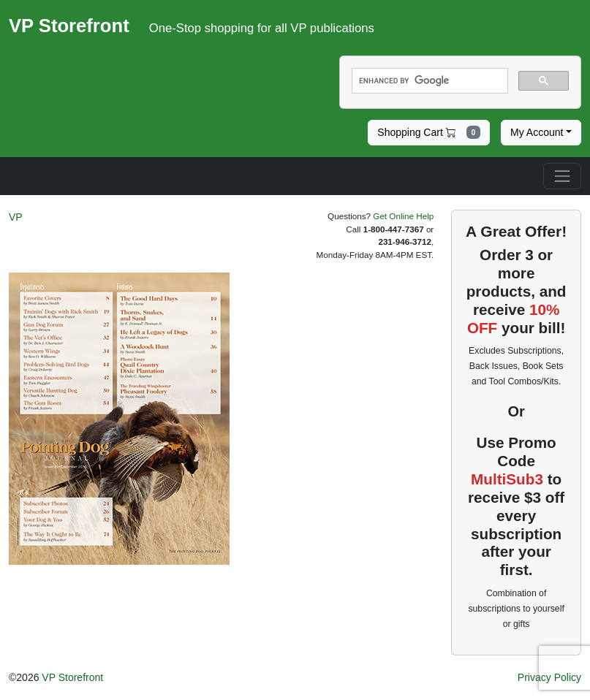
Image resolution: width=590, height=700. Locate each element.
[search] (429, 81)
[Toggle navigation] (562, 176)
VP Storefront (72, 677)
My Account (537, 132)
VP (16, 217)
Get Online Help (403, 216)
